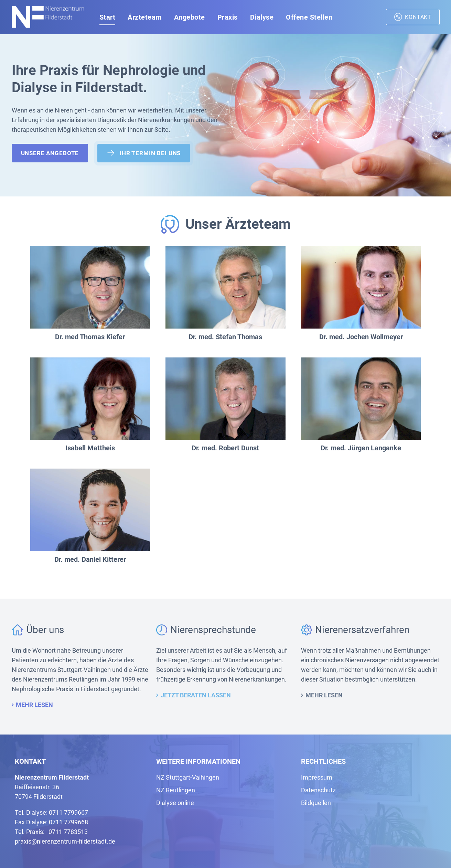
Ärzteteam (145, 17)
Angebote (190, 17)
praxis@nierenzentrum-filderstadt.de (65, 841)
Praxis (228, 17)
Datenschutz (318, 790)
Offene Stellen (309, 17)
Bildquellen (316, 803)
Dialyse (262, 17)
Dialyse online (175, 803)
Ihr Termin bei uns (144, 153)
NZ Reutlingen (176, 790)
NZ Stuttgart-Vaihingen (188, 777)
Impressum (317, 777)
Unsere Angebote (50, 153)
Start (108, 17)
